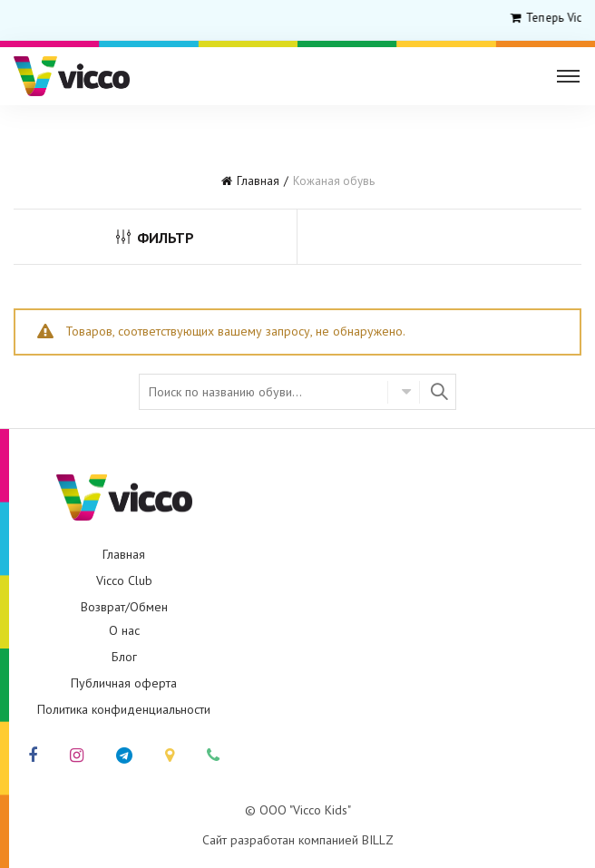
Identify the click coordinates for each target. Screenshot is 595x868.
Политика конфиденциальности (124, 709)
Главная (258, 181)
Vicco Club (124, 580)
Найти (438, 392)
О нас (124, 630)
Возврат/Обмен (124, 607)
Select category (404, 392)
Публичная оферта (124, 683)
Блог (124, 657)
